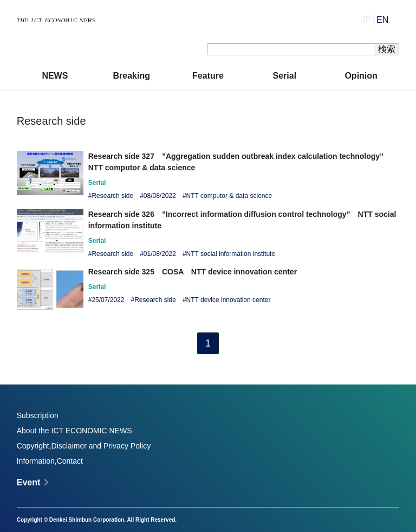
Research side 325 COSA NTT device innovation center (193, 272)
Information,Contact (50, 461)
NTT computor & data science (229, 196)
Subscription (38, 415)
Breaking (131, 76)
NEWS (55, 76)
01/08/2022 (160, 254)
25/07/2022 (108, 300)
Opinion (361, 76)
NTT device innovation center (229, 300)
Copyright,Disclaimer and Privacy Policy (84, 446)
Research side (112, 196)
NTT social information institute (231, 254)
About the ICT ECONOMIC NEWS (74, 431)
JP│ (375, 20)
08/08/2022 (160, 196)
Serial (285, 76)
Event (29, 482)
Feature (208, 76)
